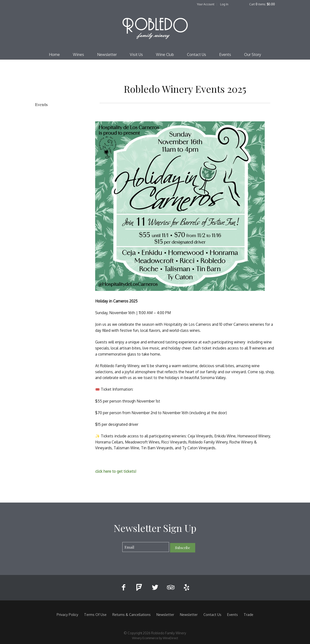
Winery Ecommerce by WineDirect (155, 638)
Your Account (206, 4)
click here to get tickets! (116, 471)
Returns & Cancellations (132, 614)
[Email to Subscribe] (146, 547)
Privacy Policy (67, 614)
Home (54, 54)
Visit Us (136, 54)
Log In (224, 4)
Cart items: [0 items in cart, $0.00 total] (262, 4)
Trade (248, 614)
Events (225, 54)
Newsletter (107, 54)
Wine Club (165, 54)
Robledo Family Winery (155, 28)
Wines (78, 54)
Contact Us (197, 54)
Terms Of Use (95, 614)
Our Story (253, 54)
